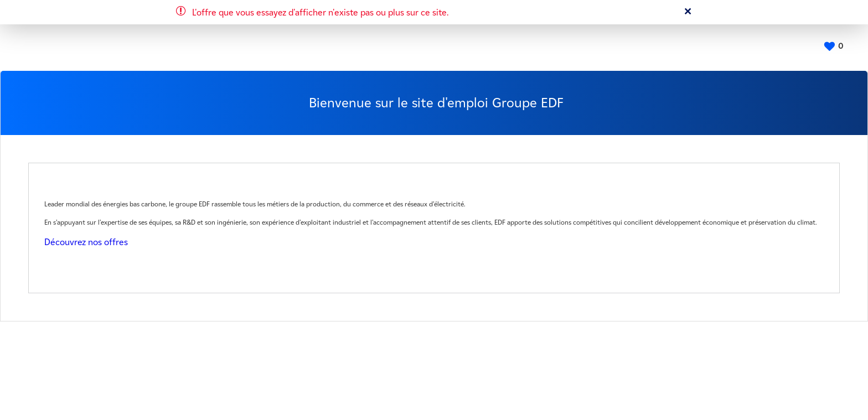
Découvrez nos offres (86, 242)
